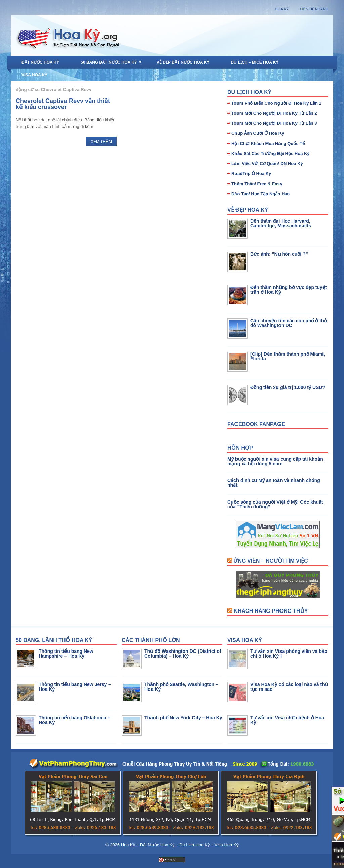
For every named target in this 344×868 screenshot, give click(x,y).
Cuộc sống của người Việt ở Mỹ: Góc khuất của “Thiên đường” (275, 504)
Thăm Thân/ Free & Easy (257, 184)
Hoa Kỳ (282, 9)
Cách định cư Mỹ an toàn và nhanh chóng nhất (274, 483)
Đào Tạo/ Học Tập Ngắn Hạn (261, 194)
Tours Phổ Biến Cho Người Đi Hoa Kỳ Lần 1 (276, 103)
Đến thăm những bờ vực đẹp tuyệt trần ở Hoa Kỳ (289, 290)
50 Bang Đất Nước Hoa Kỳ (113, 60)
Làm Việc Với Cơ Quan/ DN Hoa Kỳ (267, 164)
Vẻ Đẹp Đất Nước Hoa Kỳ (183, 62)
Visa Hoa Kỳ (34, 75)
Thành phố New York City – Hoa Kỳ (183, 718)
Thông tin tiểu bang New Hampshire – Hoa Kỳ (66, 654)
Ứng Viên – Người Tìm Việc (271, 561)
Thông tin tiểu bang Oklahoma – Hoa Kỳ (74, 720)
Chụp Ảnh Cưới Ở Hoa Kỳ (258, 133)
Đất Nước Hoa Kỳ (40, 62)
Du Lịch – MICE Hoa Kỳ (255, 62)
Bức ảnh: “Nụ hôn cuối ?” (279, 254)
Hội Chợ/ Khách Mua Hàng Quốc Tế (268, 143)
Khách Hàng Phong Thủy (271, 611)
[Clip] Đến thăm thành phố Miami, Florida (288, 356)
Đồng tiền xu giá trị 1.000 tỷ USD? (288, 387)
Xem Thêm (101, 142)
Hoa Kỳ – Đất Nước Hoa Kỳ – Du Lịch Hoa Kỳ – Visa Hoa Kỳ (180, 845)
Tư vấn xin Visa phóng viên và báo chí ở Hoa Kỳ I (289, 654)
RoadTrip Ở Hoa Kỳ (251, 174)
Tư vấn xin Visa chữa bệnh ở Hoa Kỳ (287, 720)
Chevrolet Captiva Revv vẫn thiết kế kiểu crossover (63, 104)
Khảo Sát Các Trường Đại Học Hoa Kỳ (271, 153)
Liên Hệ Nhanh (314, 9)
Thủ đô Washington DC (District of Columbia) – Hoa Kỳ (183, 654)
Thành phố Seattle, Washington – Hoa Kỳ (181, 687)
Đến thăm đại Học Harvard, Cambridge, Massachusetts (281, 223)
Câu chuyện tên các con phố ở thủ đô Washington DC (289, 323)
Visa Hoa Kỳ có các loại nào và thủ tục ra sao (289, 687)
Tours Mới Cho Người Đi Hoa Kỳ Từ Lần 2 (274, 113)
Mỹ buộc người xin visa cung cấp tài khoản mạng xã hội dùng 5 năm (275, 461)
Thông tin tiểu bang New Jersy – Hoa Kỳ (75, 687)
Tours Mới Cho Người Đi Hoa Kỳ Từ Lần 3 (274, 123)
